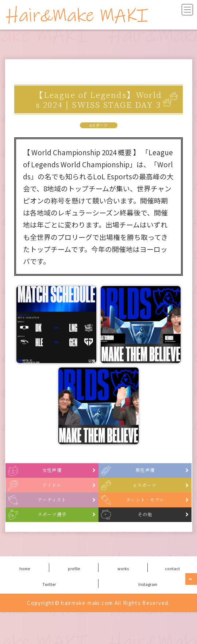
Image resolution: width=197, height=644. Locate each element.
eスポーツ (99, 125)
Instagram (148, 615)
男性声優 (159, 475)
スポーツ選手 (62, 542)
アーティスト (62, 520)
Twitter (49, 615)
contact (173, 599)
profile (74, 599)
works (123, 599)
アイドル (66, 497)
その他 (160, 542)
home (25, 599)
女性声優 (66, 475)
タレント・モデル (151, 520)
